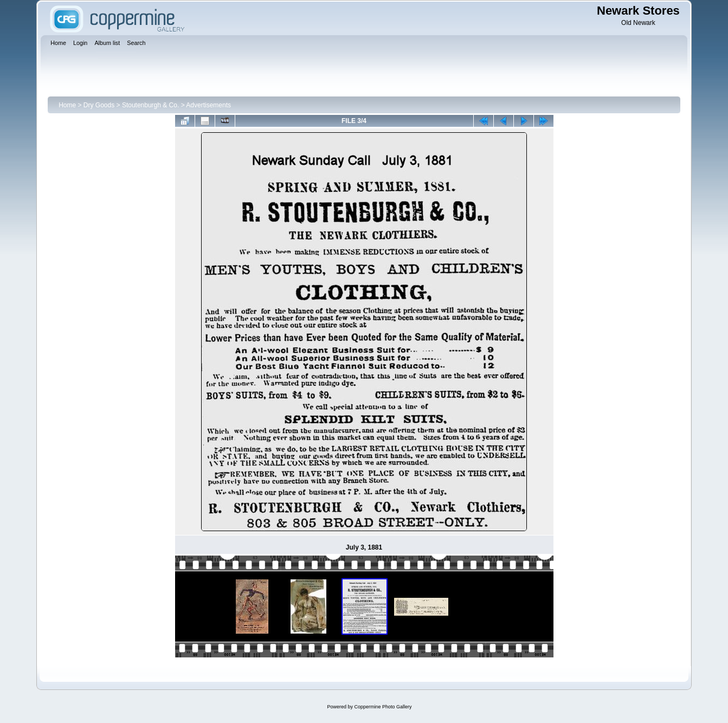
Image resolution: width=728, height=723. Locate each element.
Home (67, 105)
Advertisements (208, 105)
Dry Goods (99, 105)
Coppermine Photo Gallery (383, 707)
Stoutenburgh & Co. (150, 105)
